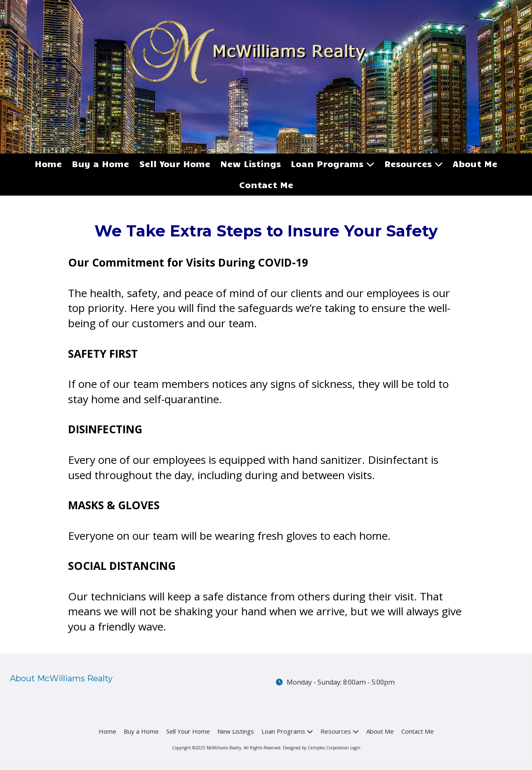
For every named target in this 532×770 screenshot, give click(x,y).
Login (355, 748)
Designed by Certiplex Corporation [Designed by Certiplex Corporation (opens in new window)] (316, 748)
